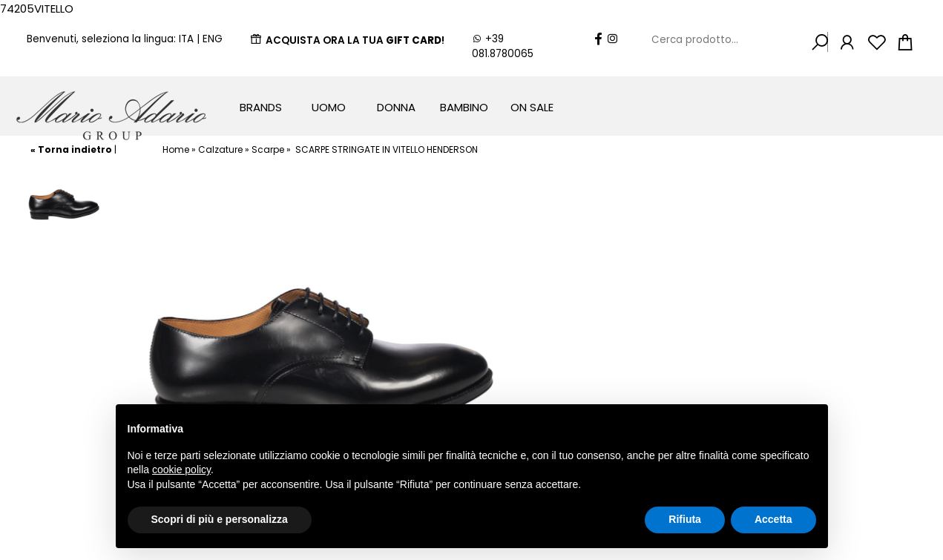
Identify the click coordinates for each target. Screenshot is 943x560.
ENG (213, 39)
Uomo (329, 107)
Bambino (464, 107)
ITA (186, 39)
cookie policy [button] (181, 470)
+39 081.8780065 (503, 46)
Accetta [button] (773, 519)
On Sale (532, 107)
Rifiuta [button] (685, 519)
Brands (261, 107)
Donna (396, 107)
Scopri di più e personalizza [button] (220, 519)
